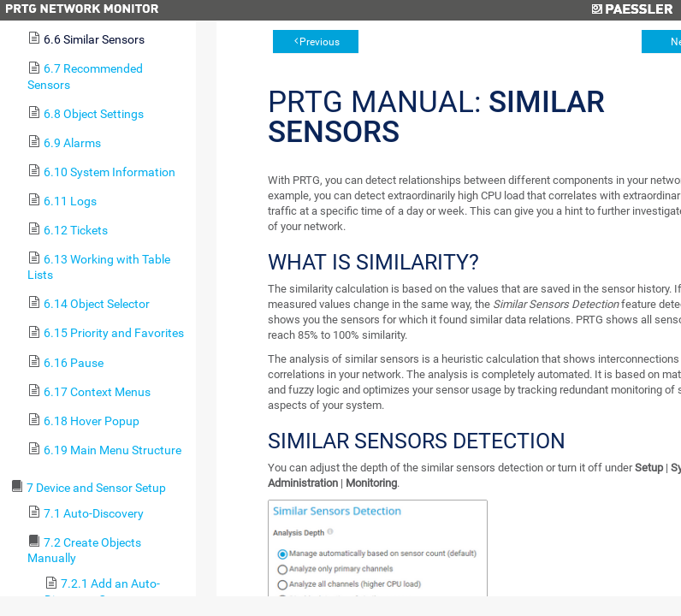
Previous (320, 42)
